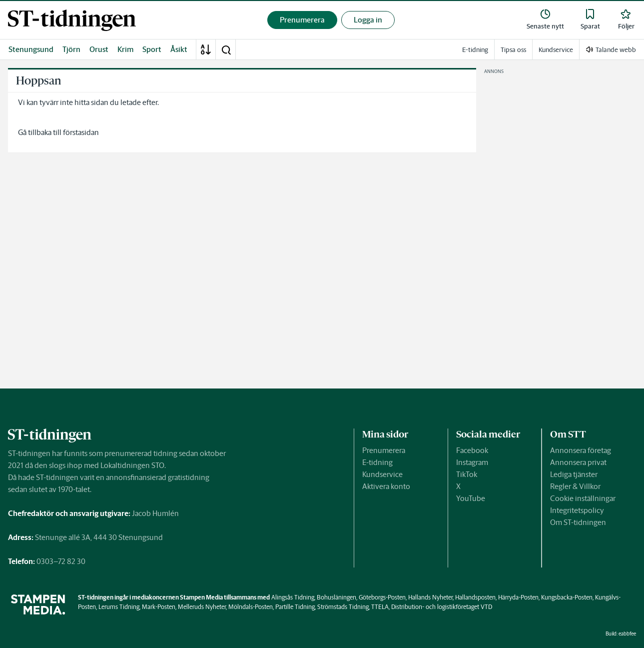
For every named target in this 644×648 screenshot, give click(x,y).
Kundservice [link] (556, 50)
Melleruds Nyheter (202, 607)
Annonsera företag (581, 450)
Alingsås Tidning (293, 597)
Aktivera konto (386, 486)
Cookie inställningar (583, 498)
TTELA (380, 607)
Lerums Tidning (119, 607)
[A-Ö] (206, 49)
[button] (226, 49)
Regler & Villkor (575, 486)
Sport (152, 49)
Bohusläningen (336, 597)
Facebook (472, 450)
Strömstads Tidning (343, 607)
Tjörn (71, 49)
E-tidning (377, 462)
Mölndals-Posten (251, 607)
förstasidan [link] (81, 132)
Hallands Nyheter (430, 597)
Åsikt (179, 49)
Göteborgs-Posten (382, 597)
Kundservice (382, 474)
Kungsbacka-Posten (567, 597)
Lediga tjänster (574, 474)
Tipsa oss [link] (513, 50)
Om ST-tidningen (578, 522)
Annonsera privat (578, 462)
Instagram (472, 462)
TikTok (467, 474)
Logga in (368, 20)
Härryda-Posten (518, 597)
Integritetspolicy (577, 510)
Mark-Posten (159, 607)
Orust (99, 49)
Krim (125, 49)
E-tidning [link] (475, 50)
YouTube (471, 498)
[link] (72, 20)
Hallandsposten (475, 597)
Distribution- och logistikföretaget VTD (442, 607)
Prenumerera (384, 450)
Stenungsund (31, 49)
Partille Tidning (295, 607)
